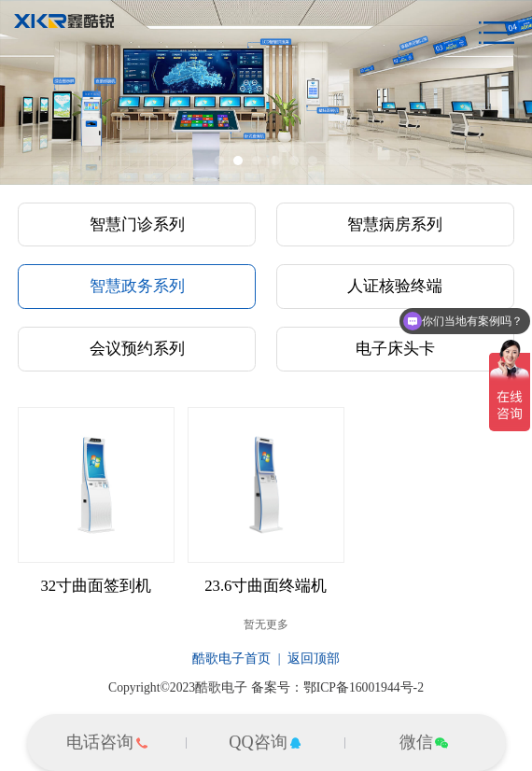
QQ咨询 (266, 742)
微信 (424, 742)
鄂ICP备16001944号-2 (364, 687)
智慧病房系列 (395, 224)
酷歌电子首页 (231, 659)
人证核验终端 (395, 286)
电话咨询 (108, 742)
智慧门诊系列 (137, 224)
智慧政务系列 (137, 286)
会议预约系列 (137, 349)
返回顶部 (314, 659)
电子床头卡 (395, 349)
